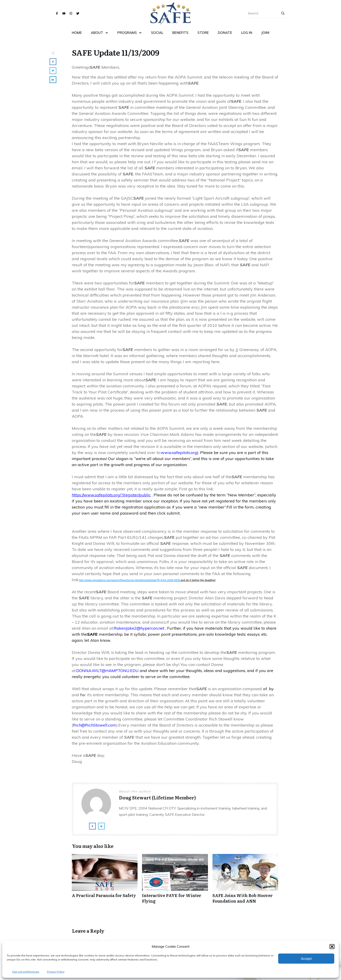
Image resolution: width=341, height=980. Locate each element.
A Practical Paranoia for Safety (105, 881)
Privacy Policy (56, 972)
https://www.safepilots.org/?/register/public (111, 495)
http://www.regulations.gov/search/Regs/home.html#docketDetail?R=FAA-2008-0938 (147, 580)
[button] (332, 947)
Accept (306, 959)
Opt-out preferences (26, 972)
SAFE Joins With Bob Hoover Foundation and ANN (245, 881)
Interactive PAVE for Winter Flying (175, 881)
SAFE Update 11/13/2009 (116, 52)
